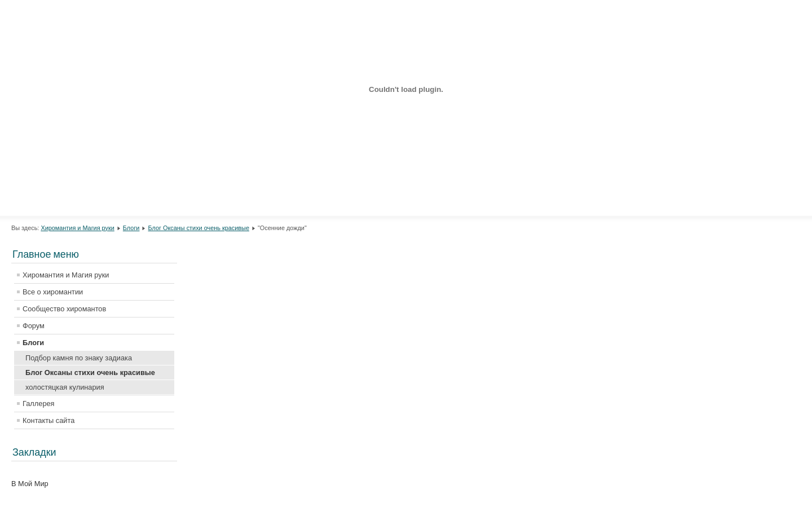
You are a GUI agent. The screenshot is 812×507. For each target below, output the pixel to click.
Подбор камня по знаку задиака (79, 358)
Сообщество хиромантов (64, 309)
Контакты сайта (48, 420)
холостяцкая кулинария (65, 387)
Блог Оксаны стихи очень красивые (199, 228)
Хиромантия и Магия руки (77, 228)
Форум (34, 326)
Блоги (131, 228)
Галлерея (39, 404)
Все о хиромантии (53, 292)
